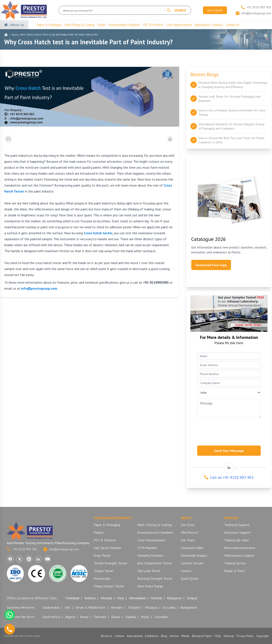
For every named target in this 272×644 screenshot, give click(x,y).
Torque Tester (104, 571)
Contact (119, 636)
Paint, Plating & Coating (79, 25)
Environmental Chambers (124, 25)
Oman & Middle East (90, 607)
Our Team (188, 540)
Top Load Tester (149, 571)
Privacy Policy (245, 636)
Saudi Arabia (51, 607)
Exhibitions (152, 636)
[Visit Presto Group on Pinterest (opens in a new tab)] (29, 559)
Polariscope (102, 578)
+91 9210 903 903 (22, 549)
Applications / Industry (209, 25)
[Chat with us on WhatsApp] (10, 615)
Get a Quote (215, 10)
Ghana (116, 617)
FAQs (218, 636)
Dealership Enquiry (194, 555)
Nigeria (70, 617)
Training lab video (237, 540)
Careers (186, 571)
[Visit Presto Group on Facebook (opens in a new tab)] (10, 559)
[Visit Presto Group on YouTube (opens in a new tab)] (48, 559)
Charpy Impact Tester (109, 586)
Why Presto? (190, 532)
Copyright (262, 636)
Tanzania (100, 617)
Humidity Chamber (150, 555)
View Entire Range (150, 586)
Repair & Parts (235, 571)
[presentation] (229, 430)
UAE (67, 607)
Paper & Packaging (49, 25)
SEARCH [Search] (176, 10)
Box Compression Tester (155, 563)
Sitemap (229, 636)
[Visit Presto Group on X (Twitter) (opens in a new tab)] (20, 559)
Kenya (84, 617)
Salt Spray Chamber (108, 548)
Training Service (235, 563)
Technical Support (237, 525)
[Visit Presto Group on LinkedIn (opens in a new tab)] (38, 559)
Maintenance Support (239, 555)
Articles (174, 636)
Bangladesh (189, 607)
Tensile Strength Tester (110, 563)
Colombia (161, 617)
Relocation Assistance (240, 548)
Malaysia (151, 607)
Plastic (102, 25)
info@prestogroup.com (61, 549)
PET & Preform (153, 25)
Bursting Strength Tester (155, 578)
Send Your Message (229, 451)
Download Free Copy (211, 265)
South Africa (51, 617)
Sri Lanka (169, 607)
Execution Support (237, 532)
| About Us (17, 25)
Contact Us (233, 25)
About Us (106, 636)
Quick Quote (190, 578)
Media (185, 636)
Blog (15, 35)
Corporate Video (192, 548)
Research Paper (202, 636)
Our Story (188, 525)
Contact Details (192, 563)
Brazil (145, 617)
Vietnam (116, 607)
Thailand (134, 607)
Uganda (130, 617)
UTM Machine (147, 548)
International (135, 636)
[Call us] (10, 629)
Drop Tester (102, 555)
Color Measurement (179, 25)
